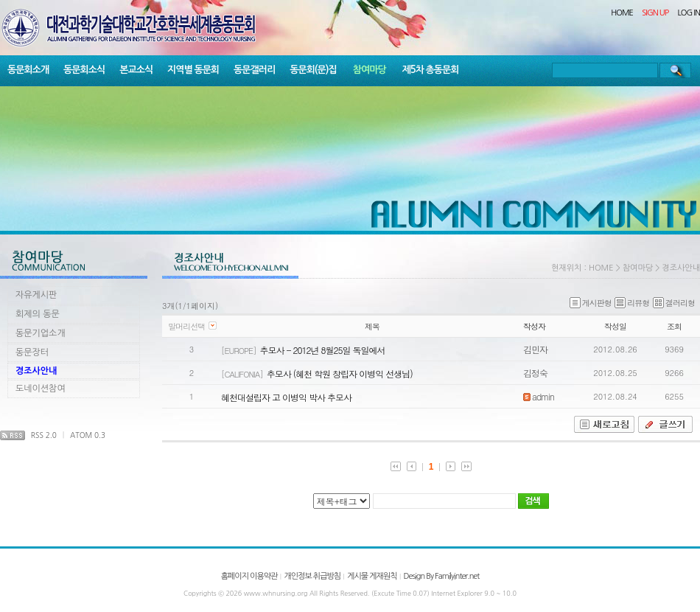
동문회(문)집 (313, 70)
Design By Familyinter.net (442, 576)
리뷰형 (632, 303)
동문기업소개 (41, 333)
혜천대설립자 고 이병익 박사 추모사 (286, 397)
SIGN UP (655, 13)
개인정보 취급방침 (312, 576)
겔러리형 (674, 303)
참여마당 (370, 70)
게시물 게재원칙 (372, 576)
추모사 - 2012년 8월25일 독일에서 (322, 350)
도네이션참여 (41, 389)
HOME (622, 13)
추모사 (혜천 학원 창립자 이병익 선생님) (340, 373)
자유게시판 (36, 295)
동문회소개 (28, 70)
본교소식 (136, 70)
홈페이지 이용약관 (249, 576)
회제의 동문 (38, 314)
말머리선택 (186, 326)
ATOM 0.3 (88, 435)
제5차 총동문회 (431, 70)
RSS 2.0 (44, 435)
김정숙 (535, 373)
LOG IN (689, 13)
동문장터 (32, 352)
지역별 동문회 (193, 70)
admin (539, 396)
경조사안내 (36, 371)
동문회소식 (84, 70)
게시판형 (591, 303)
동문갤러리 (254, 70)
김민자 (535, 349)
